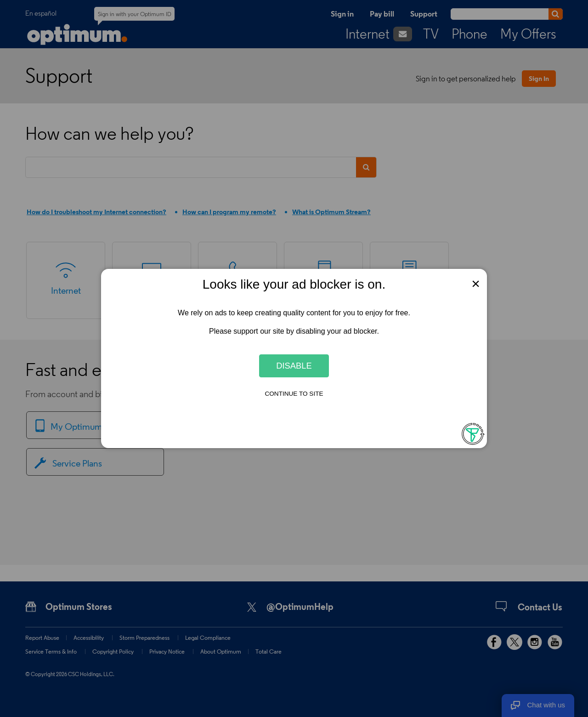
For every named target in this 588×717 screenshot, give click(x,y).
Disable (294, 366)
